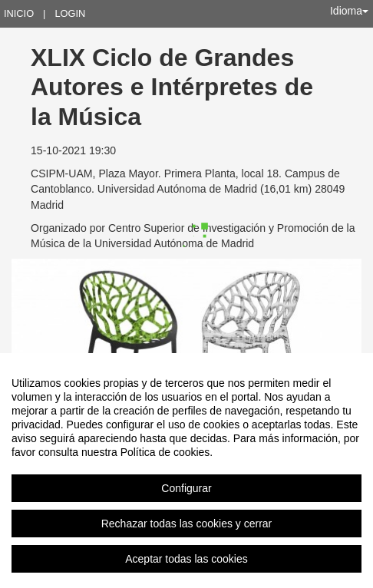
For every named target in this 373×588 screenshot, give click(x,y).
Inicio (19, 13)
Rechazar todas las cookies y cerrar (187, 524)
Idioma (349, 11)
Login (70, 13)
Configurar (186, 488)
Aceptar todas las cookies (186, 559)
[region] (186, 471)
